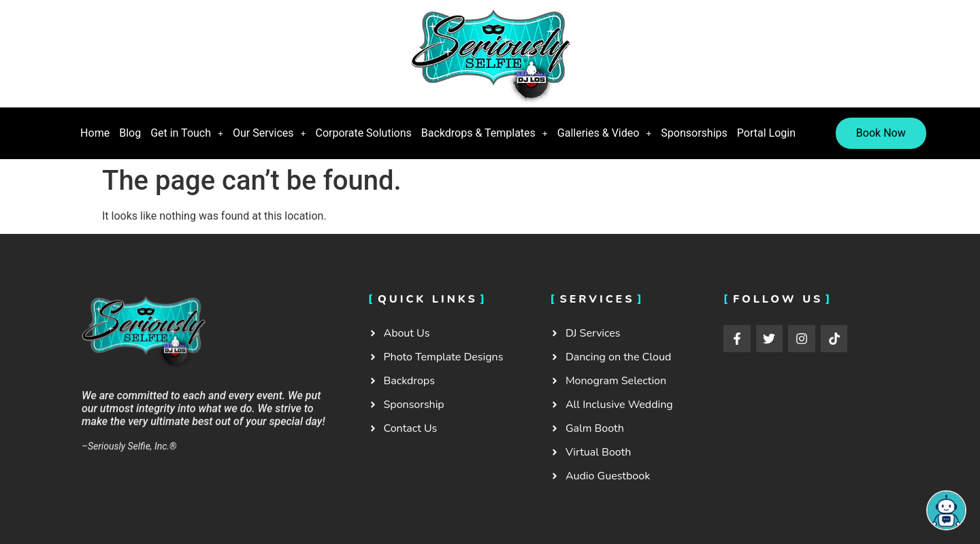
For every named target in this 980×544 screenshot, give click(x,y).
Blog (130, 133)
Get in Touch (187, 133)
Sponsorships (694, 133)
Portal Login (766, 133)
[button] (187, 133)
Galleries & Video (605, 133)
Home (95, 133)
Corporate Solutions (364, 133)
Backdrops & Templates (485, 133)
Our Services (269, 133)
